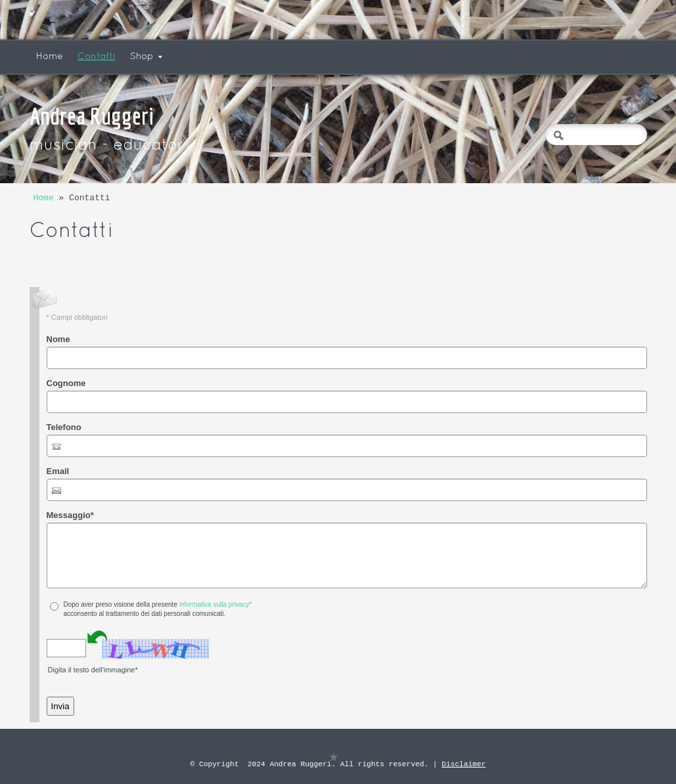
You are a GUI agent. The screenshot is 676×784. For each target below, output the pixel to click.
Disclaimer (463, 764)
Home (50, 57)
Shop (146, 57)
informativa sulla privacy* (216, 604)
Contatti (97, 57)
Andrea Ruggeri (92, 116)
